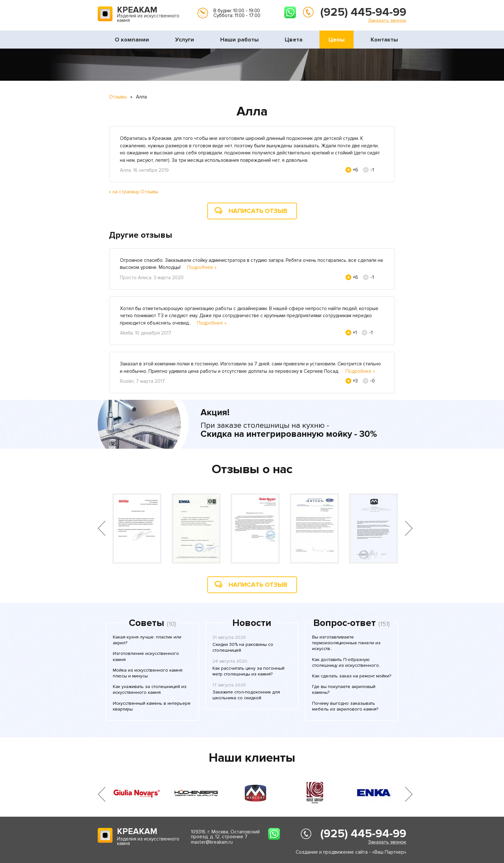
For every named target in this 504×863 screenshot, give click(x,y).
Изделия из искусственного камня (148, 15)
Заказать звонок (387, 20)
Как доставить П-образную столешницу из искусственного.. (346, 662)
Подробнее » (202, 267)
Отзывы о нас (252, 469)
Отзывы (118, 97)
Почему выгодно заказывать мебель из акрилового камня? (345, 706)
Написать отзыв (258, 211)
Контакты (384, 40)
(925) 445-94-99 (363, 12)
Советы (147, 623)
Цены (337, 40)
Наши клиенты (252, 758)
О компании (132, 40)
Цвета (294, 40)
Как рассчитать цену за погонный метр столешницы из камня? (248, 671)
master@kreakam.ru (212, 842)
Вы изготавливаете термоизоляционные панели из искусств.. (346, 643)
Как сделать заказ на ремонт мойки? (352, 676)
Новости (252, 623)
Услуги (185, 40)
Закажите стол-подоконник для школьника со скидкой (246, 695)
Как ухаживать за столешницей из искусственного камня (150, 689)
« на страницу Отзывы (134, 192)
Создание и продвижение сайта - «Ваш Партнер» (351, 852)
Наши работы (239, 40)
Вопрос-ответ (345, 623)
